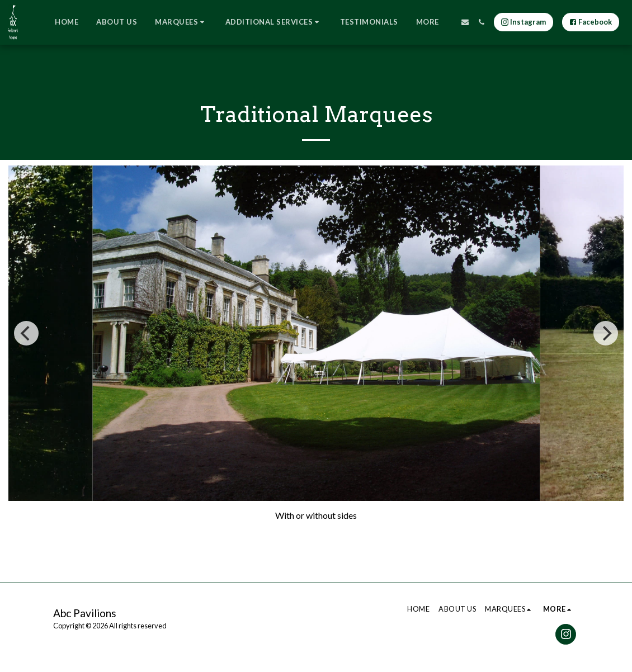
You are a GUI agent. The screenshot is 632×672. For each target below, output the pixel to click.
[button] (181, 22)
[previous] (26, 333)
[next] (606, 333)
